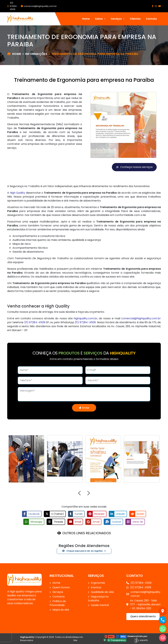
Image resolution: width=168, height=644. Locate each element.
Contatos (59, 597)
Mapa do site (61, 610)
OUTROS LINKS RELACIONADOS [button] (87, 533)
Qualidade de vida (102, 592)
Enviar (84, 408)
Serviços (58, 592)
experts (141, 640)
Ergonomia (98, 583)
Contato (151, 19)
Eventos (96, 587)
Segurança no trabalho (98, 599)
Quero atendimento (143, 616)
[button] (79, 494)
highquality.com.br (86, 318)
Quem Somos (61, 587)
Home (86, 19)
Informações (36, 54)
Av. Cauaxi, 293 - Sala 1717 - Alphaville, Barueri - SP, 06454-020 (143, 604)
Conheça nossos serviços (134, 167)
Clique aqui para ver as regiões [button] (82, 551)
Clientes (135, 19)
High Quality (18, 193)
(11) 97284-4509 (12, 6)
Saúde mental (100, 605)
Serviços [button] (117, 19)
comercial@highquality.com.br (39, 6)
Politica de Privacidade (58, 603)
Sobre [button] (99, 19)
